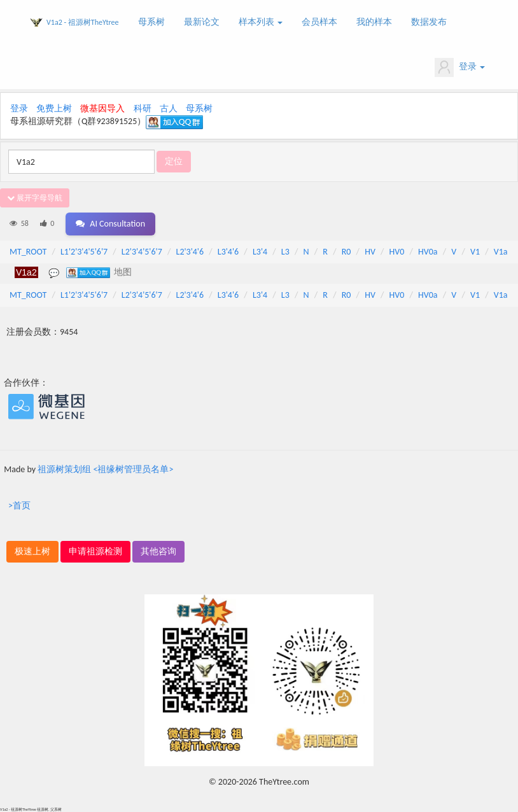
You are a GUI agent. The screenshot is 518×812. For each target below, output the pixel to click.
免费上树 (54, 108)
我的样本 (374, 22)
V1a (501, 252)
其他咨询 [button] (158, 551)
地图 (123, 272)
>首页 (19, 506)
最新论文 (202, 22)
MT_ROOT (28, 252)
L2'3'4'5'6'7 (142, 252)
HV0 (397, 252)
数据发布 (429, 22)
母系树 (151, 22)
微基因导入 (102, 108)
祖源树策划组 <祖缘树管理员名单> (105, 469)
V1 (475, 252)
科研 (143, 108)
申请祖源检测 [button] (95, 551)
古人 (169, 108)
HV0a (428, 252)
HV (370, 252)
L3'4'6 (228, 252)
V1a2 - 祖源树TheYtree (83, 22)
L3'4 (260, 252)
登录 (460, 67)
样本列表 (261, 22)
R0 (346, 252)
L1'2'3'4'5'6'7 (84, 252)
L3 (285, 252)
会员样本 (319, 22)
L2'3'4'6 (190, 252)
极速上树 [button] (32, 551)
